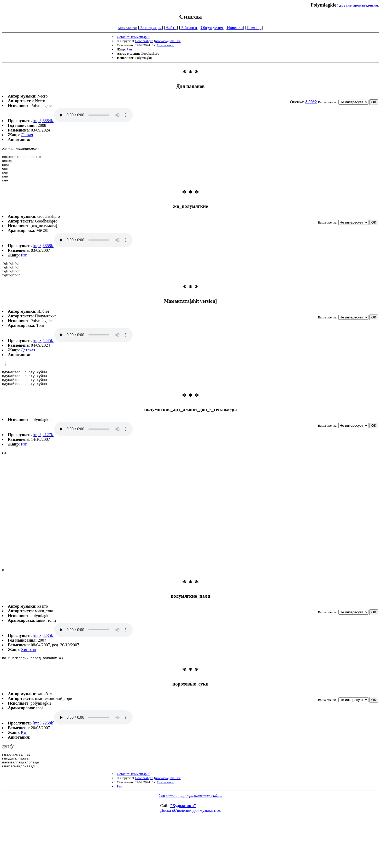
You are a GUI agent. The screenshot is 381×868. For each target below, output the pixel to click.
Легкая (27, 135)
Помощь (254, 28)
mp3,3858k (44, 251)
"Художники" (183, 846)
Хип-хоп (28, 686)
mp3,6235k (44, 672)
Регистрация (151, 28)
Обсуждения (212, 28)
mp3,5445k (44, 349)
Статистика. (166, 45)
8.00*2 (311, 102)
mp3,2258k (44, 760)
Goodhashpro (144, 41)
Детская (28, 359)
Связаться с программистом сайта (190, 835)
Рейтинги (189, 28)
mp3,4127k (44, 446)
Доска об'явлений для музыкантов (191, 850)
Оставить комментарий (134, 37)
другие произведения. (359, 5)
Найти (171, 28)
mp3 (93, 115)
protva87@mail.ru (168, 41)
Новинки (235, 28)
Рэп (129, 49)
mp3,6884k (44, 121)
